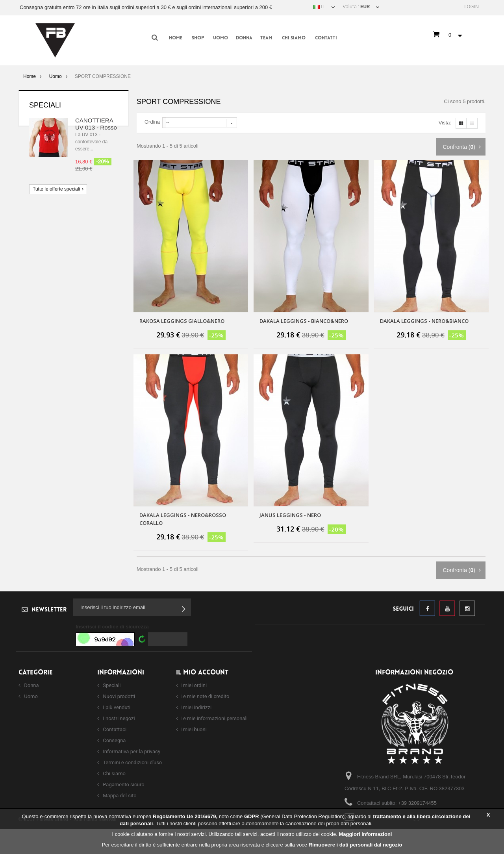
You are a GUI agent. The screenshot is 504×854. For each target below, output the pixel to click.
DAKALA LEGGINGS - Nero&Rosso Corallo (183, 519)
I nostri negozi (118, 718)
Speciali (45, 105)
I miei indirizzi (196, 707)
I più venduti (116, 707)
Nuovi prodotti (118, 696)
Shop (198, 38)
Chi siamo (294, 38)
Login (472, 6)
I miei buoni (194, 729)
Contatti (326, 38)
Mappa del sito (119, 796)
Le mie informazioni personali (214, 718)
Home (176, 38)
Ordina (152, 122)
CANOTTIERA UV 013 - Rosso (96, 124)
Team (266, 38)
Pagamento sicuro (123, 785)
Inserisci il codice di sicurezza (112, 627)
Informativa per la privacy (131, 751)
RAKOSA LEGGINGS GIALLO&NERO (182, 321)
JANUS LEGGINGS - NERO (290, 515)
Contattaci (114, 729)
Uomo (220, 38)
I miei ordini (194, 685)
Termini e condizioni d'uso (132, 762)
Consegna (114, 740)
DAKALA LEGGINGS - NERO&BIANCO (424, 321)
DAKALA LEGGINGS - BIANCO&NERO (304, 321)
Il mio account (202, 673)
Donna (244, 38)
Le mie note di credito (205, 696)
